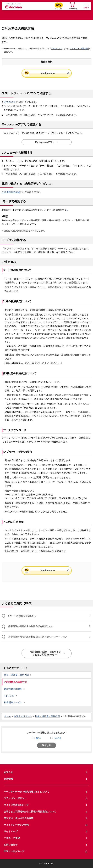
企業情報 (8, 779)
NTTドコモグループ (46, 851)
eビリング (9, 696)
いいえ (58, 738)
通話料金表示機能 (13, 689)
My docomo (9, 102)
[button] (46, 93)
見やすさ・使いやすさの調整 (19, 818)
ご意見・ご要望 (12, 838)
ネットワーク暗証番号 (79, 49)
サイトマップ (11, 831)
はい (38, 738)
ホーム (8, 716)
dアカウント (57, 49)
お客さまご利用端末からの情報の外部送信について (30, 812)
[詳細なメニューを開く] (86, 6)
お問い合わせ (11, 845)
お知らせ (8, 772)
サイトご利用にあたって (16, 805)
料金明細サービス (13, 702)
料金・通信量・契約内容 (16, 675)
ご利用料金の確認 (11, 192)
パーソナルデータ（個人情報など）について (27, 792)
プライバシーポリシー (15, 798)
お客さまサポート (14, 668)
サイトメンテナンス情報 (46, 825)
